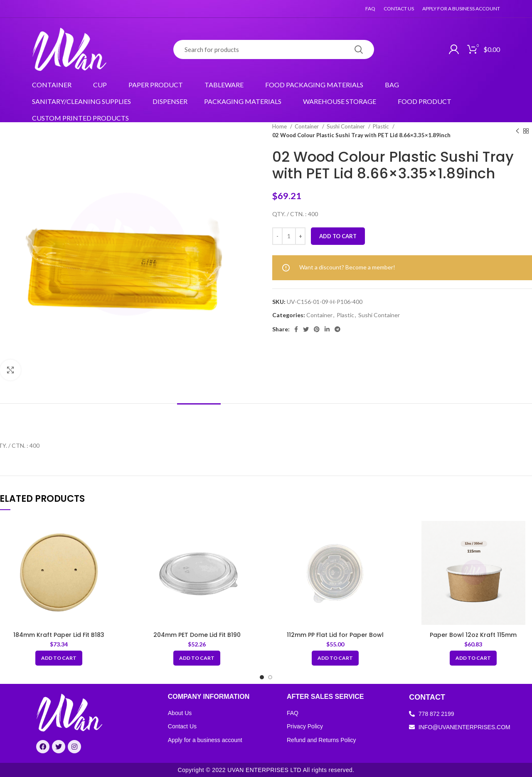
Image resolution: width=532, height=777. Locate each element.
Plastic (382, 126)
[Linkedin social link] (327, 329)
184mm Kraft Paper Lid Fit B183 (59, 635)
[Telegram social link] (337, 329)
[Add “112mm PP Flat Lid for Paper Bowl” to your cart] (335, 658)
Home (280, 126)
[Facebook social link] (296, 329)
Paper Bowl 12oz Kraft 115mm (473, 635)
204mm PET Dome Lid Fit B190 (197, 635)
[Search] (274, 49)
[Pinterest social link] (317, 329)
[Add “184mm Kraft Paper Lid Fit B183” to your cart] (59, 658)
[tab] (199, 416)
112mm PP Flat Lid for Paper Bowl (335, 635)
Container (307, 126)
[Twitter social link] (306, 329)
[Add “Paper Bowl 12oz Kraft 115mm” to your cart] (473, 658)
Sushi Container (346, 126)
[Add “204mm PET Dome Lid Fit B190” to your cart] (197, 658)
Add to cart (338, 236)
